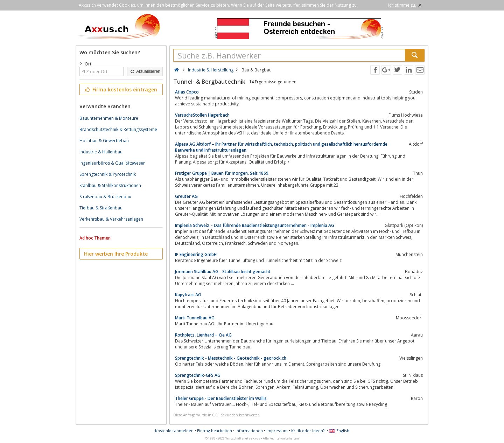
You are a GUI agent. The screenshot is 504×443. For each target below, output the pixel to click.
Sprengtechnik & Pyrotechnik (108, 174)
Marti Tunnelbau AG (195, 318)
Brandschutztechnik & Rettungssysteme (118, 129)
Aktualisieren (145, 71)
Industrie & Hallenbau (101, 152)
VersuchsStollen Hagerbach (202, 115)
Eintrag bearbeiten (215, 431)
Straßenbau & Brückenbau (105, 197)
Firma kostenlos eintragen (121, 89)
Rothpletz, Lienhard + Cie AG (203, 335)
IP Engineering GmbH (196, 254)
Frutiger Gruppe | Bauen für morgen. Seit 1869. (222, 173)
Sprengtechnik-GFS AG (198, 375)
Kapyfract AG (188, 295)
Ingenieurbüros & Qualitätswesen (113, 163)
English (339, 431)
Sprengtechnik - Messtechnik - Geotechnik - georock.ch (231, 358)
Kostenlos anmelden (174, 431)
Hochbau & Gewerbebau (104, 141)
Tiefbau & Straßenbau (101, 208)
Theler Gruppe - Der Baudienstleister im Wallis (221, 398)
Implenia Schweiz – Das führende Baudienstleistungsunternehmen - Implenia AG (255, 225)
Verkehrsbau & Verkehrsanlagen (111, 219)
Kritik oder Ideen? (308, 431)
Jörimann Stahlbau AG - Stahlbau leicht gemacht (223, 272)
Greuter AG (186, 196)
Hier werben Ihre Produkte (116, 254)
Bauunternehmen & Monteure (109, 118)
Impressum (277, 431)
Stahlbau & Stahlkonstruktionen (110, 185)
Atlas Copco (187, 92)
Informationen (249, 431)
